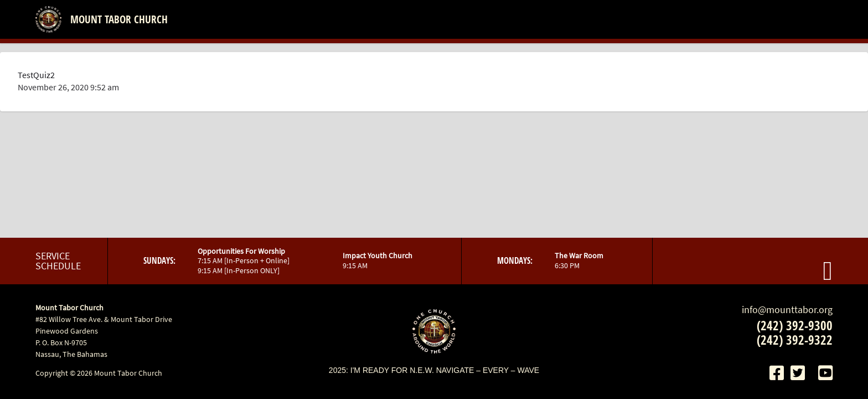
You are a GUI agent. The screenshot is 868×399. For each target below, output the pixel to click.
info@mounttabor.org (787, 310)
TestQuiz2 (36, 75)
